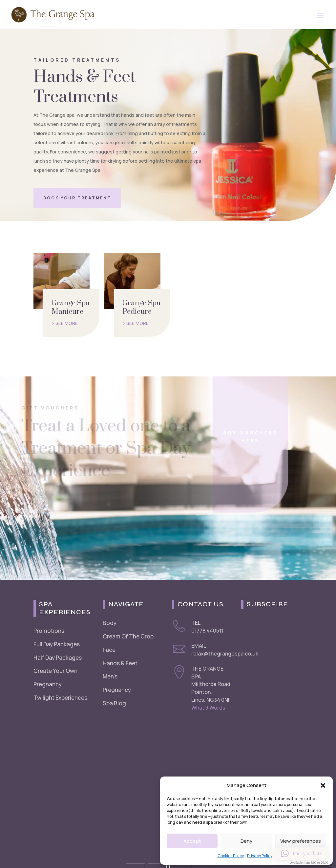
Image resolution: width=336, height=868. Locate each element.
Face (109, 650)
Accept (192, 841)
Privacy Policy (260, 856)
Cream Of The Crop (128, 636)
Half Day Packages (58, 658)
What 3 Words (208, 708)
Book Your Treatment (77, 198)
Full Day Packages (57, 644)
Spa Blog (114, 703)
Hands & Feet (120, 663)
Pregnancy (48, 684)
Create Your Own (55, 671)
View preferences (301, 841)
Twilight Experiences (60, 698)
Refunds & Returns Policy (123, 851)
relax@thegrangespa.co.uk (225, 654)
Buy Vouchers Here (237, 437)
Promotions (49, 631)
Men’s (110, 676)
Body (110, 623)
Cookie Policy (80, 851)
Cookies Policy (231, 856)
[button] (323, 785)
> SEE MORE (65, 323)
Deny (246, 841)
